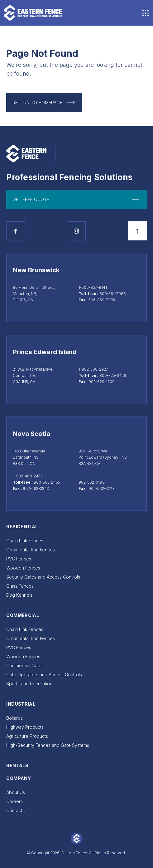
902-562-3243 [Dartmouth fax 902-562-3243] (36, 488)
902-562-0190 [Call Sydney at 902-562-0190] (92, 482)
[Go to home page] (33, 13)
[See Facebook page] (16, 231)
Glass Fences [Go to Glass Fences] (20, 586)
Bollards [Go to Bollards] (14, 718)
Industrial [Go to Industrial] (21, 704)
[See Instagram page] (76, 231)
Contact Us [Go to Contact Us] (17, 810)
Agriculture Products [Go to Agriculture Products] (27, 736)
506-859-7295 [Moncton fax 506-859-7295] (102, 300)
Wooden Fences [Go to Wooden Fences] (23, 568)
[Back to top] (137, 231)
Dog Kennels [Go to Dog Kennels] (19, 595)
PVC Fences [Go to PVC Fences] (19, 559)
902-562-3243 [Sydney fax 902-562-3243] (102, 488)
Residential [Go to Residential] (22, 527)
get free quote (31, 199)
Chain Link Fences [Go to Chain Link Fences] (25, 541)
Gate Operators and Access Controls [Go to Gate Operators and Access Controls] (44, 675)
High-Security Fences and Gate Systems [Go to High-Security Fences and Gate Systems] (48, 745)
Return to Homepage (37, 103)
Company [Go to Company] (18, 778)
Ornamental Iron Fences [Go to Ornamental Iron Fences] (31, 550)
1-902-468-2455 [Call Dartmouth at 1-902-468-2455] (28, 476)
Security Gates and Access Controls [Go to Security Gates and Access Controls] (43, 577)
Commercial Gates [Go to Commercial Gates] (25, 666)
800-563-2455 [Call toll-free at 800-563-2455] (47, 482)
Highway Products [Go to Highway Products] (25, 727)
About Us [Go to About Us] (16, 792)
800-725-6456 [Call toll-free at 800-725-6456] (113, 375)
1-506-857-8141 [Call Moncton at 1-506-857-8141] (93, 287)
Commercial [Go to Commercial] (23, 615)
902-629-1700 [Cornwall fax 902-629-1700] (102, 382)
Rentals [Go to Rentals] (17, 765)
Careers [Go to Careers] (14, 801)
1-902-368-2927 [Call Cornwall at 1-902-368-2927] (93, 369)
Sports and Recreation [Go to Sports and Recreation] (29, 684)
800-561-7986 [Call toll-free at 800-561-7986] (113, 294)
